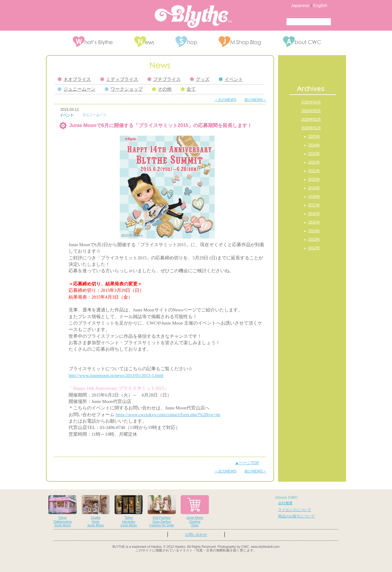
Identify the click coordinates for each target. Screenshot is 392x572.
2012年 (314, 248)
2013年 (314, 239)
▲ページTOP (247, 463)
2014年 (314, 231)
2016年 (314, 214)
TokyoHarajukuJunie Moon (129, 511)
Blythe (193, 17)
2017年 (314, 205)
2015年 (314, 222)
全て (188, 89)
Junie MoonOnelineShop (195, 511)
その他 (162, 89)
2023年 (314, 154)
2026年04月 (311, 102)
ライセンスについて (295, 510)
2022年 (314, 162)
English (320, 6)
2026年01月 (311, 128)
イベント (231, 79)
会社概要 (285, 503)
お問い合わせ (196, 535)
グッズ (200, 79)
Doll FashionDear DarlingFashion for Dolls (162, 511)
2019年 (314, 188)
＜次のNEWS (225, 100)
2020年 (314, 179)
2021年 (314, 171)
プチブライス (164, 79)
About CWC (286, 497)
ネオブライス (74, 79)
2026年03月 (311, 111)
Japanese (300, 6)
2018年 (314, 197)
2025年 (314, 137)
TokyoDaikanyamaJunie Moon (62, 511)
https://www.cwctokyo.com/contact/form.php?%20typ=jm (168, 415)
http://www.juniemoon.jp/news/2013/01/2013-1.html (116, 375)
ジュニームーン (77, 89)
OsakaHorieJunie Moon (96, 511)
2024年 (314, 145)
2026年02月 (311, 119)
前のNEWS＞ (255, 100)
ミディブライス (119, 79)
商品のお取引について (296, 516)
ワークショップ (124, 89)
